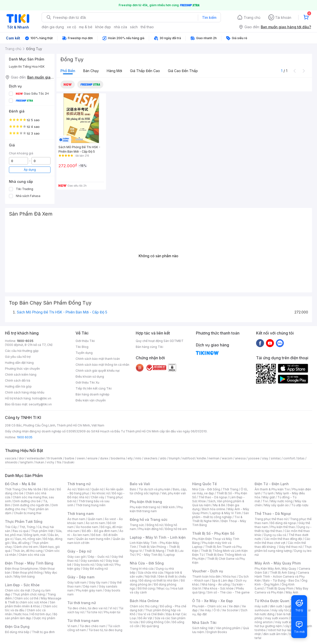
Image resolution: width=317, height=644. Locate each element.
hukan (40, 462)
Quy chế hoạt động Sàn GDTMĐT (160, 341)
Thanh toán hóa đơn (206, 576)
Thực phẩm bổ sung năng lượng (283, 549)
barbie (70, 458)
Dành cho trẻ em (26, 547)
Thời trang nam (80, 514)
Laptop (170, 555)
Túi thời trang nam (83, 621)
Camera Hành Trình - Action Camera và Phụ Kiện (282, 576)
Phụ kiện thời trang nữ (145, 507)
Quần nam (95, 519)
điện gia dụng (53, 27)
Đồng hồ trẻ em (176, 529)
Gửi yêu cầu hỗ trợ (18, 357)
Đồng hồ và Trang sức (149, 519)
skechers (151, 458)
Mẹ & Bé (219, 505)
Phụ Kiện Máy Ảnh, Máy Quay (275, 569)
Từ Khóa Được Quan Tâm (276, 601)
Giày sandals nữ (92, 561)
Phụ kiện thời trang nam (156, 509)
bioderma (118, 458)
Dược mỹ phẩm (44, 618)
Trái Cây (11, 527)
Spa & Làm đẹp (223, 580)
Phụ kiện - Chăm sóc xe (209, 606)
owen (81, 458)
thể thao (147, 27)
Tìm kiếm (209, 17)
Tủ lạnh (268, 493)
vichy (50, 462)
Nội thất (151, 576)
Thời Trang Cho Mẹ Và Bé (23, 489)
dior (22, 458)
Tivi (265, 501)
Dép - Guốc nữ (99, 557)
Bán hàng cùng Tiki (149, 347)
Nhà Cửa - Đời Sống (147, 563)
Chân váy (98, 497)
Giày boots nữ (84, 565)
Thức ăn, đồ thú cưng (28, 551)
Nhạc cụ (163, 588)
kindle (202, 458)
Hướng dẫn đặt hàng (19, 363)
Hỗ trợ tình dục (41, 614)
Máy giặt (269, 497)
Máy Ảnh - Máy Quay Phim (278, 563)
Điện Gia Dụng (17, 627)
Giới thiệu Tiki (85, 341)
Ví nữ (113, 608)
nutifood (188, 458)
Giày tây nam (98, 582)
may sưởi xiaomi (277, 618)
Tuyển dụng (84, 353)
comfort (289, 458)
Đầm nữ (83, 489)
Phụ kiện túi (112, 612)
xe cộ (71, 27)
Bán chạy (91, 71)
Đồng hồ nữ (155, 525)
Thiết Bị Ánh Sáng (283, 573)
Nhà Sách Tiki (204, 623)
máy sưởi (261, 606)
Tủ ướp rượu (300, 505)
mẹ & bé (86, 27)
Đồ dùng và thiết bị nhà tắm (159, 580)
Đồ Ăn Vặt (145, 618)
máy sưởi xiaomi (287, 622)
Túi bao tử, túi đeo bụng (105, 630)
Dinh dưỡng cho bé (27, 501)
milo (138, 458)
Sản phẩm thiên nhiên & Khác (30, 604)
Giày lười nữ (105, 565)
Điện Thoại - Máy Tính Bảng (29, 563)
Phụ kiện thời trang (146, 502)
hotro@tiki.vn (42, 398)
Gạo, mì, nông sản (28, 539)
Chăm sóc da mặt (18, 590)
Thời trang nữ (79, 484)
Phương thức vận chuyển (22, 369)
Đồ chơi (49, 489)
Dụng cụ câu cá (275, 535)
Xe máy (206, 610)
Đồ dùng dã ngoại (283, 523)
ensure (92, 458)
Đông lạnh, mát (35, 535)
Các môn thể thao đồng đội (283, 539)
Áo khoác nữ (101, 493)
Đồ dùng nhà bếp (17, 632)
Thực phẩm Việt (42, 531)
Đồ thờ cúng (146, 588)
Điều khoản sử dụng (90, 377)
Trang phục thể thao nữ (271, 519)
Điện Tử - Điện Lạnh (272, 484)
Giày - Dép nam (81, 577)
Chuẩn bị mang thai (28, 513)
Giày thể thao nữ (290, 547)
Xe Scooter (230, 610)
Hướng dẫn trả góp (18, 386)
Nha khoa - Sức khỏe (219, 588)
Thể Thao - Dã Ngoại (273, 514)
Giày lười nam (77, 582)
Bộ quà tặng (150, 626)
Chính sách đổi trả (18, 380)
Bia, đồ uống (21, 543)
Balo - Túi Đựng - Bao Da (281, 580)
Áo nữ (71, 489)
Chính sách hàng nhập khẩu (25, 392)
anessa (240, 458)
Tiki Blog (82, 347)
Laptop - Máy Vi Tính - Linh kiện (158, 537)
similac (276, 458)
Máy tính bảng (25, 576)
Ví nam (72, 626)
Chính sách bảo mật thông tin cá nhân (102, 365)
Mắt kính (169, 507)
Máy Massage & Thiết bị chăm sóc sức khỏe (33, 600)
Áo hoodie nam (87, 527)
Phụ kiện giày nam (89, 590)
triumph (174, 458)
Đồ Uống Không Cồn (155, 622)
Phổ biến (68, 71)
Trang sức (137, 525)
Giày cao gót (77, 557)
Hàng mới (114, 71)
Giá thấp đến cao (145, 71)
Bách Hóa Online (144, 601)
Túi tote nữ (94, 612)
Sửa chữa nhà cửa (150, 573)
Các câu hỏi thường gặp (22, 351)
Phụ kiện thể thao (283, 527)
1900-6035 (25, 341)
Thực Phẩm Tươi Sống (24, 521)
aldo (163, 458)
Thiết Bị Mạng (154, 551)
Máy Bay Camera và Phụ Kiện (281, 590)
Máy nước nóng (281, 501)
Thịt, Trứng (27, 527)
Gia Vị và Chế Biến (151, 614)
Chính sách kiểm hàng (21, 375)
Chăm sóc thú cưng (144, 606)
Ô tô (217, 610)
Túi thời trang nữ (82, 603)
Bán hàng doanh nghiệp (92, 394)
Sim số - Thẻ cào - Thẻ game (228, 592)
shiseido (11, 462)
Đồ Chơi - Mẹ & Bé (20, 484)
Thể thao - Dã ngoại (213, 497)
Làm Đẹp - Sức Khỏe (22, 585)
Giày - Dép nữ (79, 551)
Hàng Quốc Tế (204, 484)
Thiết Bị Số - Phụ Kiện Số (213, 533)
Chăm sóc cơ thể (26, 598)
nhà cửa (120, 27)
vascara (11, 458)
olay (265, 458)
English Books (217, 632)
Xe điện (234, 606)
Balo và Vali (140, 484)
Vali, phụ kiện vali (174, 493)
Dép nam (90, 586)
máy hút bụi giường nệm (281, 624)
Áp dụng (30, 170)
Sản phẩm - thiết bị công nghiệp (221, 515)
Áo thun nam (76, 519)
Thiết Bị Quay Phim (280, 588)
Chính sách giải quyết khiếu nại (98, 371)
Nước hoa (21, 614)
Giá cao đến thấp (183, 71)
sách (134, 27)
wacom (227, 458)
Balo (133, 489)
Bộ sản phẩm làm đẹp (31, 616)
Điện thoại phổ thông (28, 573)
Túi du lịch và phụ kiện (155, 489)
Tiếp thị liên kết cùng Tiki (94, 388)
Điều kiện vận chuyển (91, 400)
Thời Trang (230, 489)
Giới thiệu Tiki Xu (87, 382)
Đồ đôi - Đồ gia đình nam (99, 531)
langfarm (26, 462)
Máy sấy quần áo (277, 505)
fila (59, 462)
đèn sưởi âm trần (275, 634)
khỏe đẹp (103, 27)
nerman (214, 458)
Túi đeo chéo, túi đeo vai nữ (87, 608)
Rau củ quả (21, 531)
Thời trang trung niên (91, 505)
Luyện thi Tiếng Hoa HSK (27, 67)
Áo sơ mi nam (95, 523)
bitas (301, 458)
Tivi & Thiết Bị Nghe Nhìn (217, 519)
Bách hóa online (214, 509)
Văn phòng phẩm (228, 628)
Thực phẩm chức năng (29, 594)
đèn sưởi (276, 606)
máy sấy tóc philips (285, 610)
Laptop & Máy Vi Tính (226, 513)
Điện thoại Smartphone (21, 569)
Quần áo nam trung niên (93, 539)
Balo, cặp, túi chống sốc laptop (158, 491)
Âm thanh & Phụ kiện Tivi (272, 489)
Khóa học (230, 576)
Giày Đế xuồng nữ (95, 569)
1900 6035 (25, 437)
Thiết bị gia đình (43, 632)
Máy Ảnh (292, 592)
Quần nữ (97, 489)
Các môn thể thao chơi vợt (282, 541)
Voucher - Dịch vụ (208, 571)
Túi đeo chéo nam (92, 626)
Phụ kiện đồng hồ (151, 529)
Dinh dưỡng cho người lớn (31, 505)
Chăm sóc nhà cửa (32, 555)
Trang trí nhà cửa (142, 569)
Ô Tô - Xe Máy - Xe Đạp (212, 601)
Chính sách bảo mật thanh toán (98, 359)
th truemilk (55, 458)
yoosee (254, 458)
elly (130, 458)
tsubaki (69, 462)
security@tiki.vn (40, 404)
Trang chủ (252, 17)
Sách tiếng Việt (203, 628)
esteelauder (36, 458)
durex (104, 458)
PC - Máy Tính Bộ (149, 555)
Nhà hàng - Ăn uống (216, 584)
